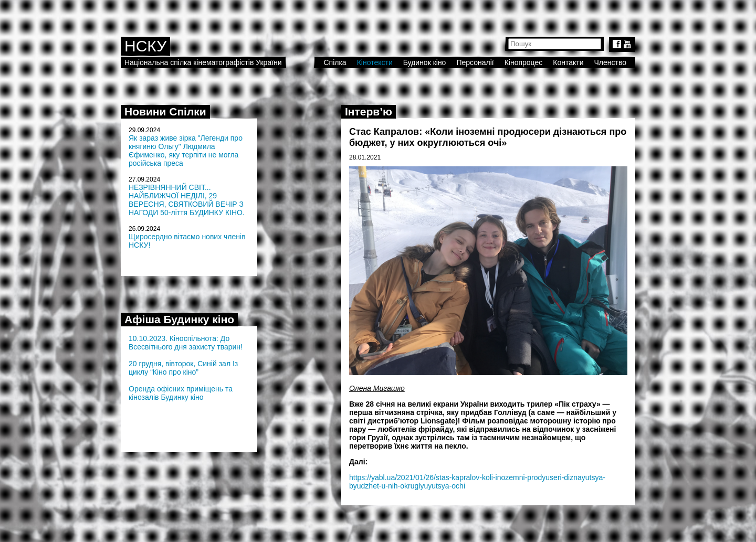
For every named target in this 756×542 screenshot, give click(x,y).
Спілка (335, 62)
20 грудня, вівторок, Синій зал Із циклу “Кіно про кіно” (183, 368)
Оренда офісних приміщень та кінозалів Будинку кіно (181, 393)
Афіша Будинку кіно (179, 319)
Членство (611, 62)
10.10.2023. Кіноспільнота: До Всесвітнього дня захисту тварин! (186, 343)
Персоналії (475, 62)
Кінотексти (375, 62)
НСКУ (145, 46)
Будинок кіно (425, 62)
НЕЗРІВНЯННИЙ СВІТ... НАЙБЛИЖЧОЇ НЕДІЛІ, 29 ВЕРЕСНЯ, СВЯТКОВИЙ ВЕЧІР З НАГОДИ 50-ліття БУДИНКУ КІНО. (187, 200)
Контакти (568, 62)
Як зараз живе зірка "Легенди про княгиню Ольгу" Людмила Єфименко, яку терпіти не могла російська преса (186, 151)
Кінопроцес (524, 62)
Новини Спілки (165, 111)
